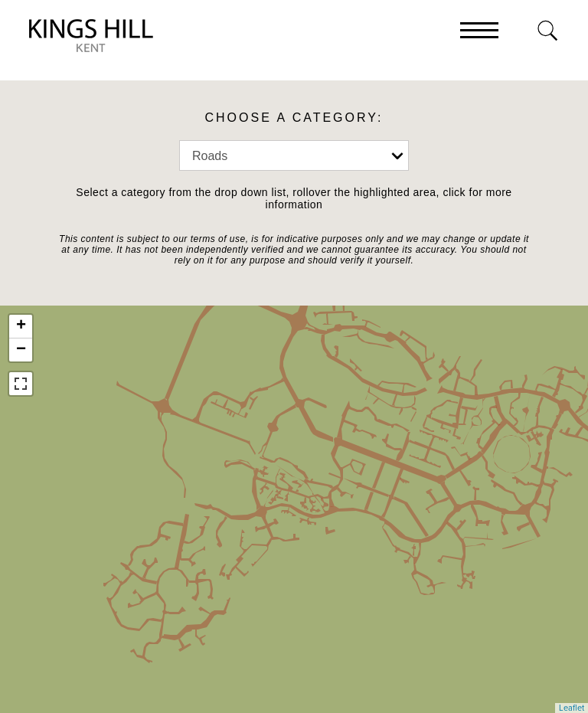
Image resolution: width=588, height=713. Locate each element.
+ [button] (21, 326)
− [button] (21, 350)
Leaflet (572, 708)
